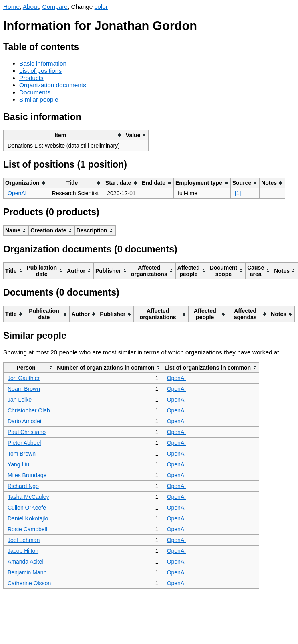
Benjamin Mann (27, 572)
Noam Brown (24, 389)
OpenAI (17, 193)
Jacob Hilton (23, 551)
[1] (238, 193)
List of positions (40, 71)
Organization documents (53, 85)
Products (31, 78)
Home (11, 7)
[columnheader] (64, 135)
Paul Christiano (27, 432)
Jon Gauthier (24, 378)
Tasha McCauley (28, 497)
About (31, 7)
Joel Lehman (24, 540)
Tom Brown (22, 454)
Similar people (39, 99)
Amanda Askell (26, 562)
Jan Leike (20, 400)
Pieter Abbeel (24, 443)
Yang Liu (18, 464)
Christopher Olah (29, 410)
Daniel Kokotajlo (28, 518)
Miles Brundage (27, 475)
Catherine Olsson (29, 583)
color (101, 7)
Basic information (43, 63)
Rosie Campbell (27, 529)
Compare (55, 7)
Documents (35, 92)
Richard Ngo (23, 486)
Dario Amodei (24, 421)
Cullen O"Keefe (27, 508)
